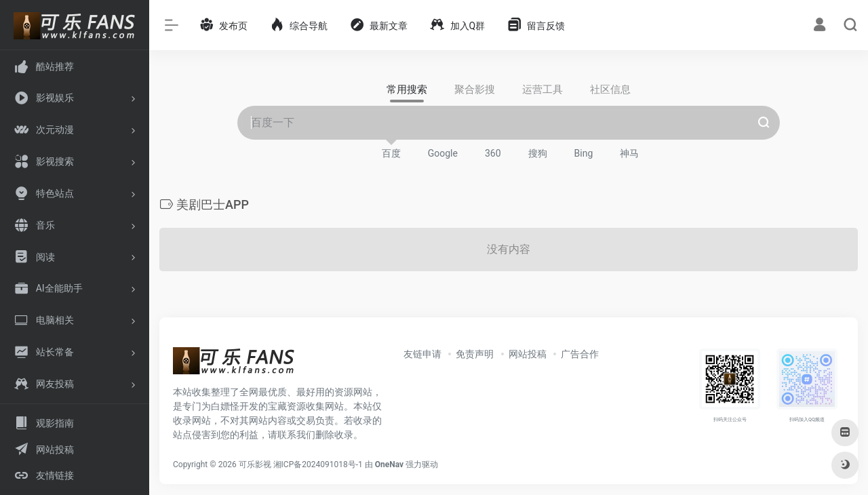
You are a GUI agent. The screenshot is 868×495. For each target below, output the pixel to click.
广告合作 (580, 354)
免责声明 (475, 354)
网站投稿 (528, 354)
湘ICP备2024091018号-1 (318, 464)
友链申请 (422, 354)
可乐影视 (255, 464)
